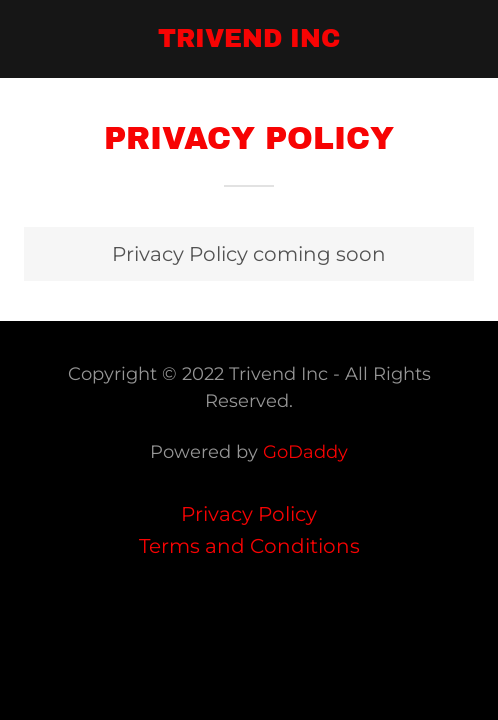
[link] (249, 39)
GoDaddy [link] (305, 452)
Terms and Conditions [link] (249, 546)
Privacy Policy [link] (249, 514)
